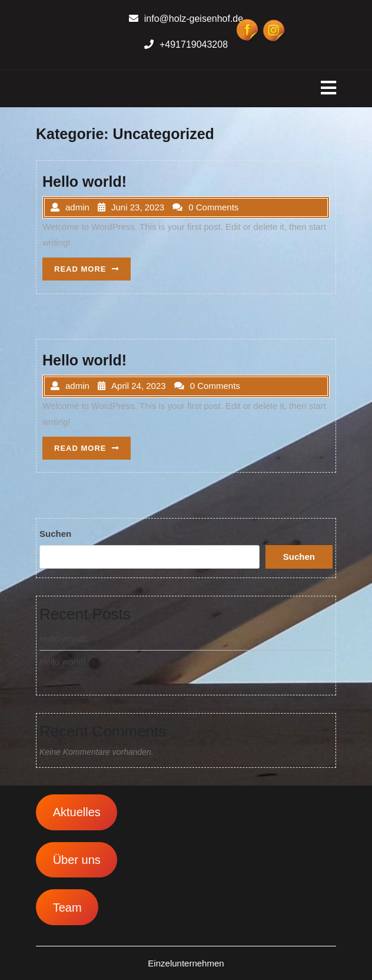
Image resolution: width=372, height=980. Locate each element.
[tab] (328, 88)
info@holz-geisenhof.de (186, 19)
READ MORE (92, 271)
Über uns (77, 860)
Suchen (55, 534)
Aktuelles (77, 812)
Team (67, 908)
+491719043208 (186, 44)
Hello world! (62, 639)
